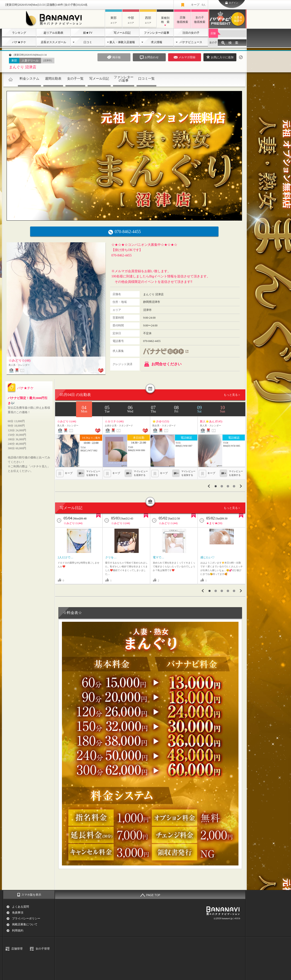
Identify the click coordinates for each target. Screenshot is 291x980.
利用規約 (18, 931)
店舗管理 (17, 949)
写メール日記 (122, 33)
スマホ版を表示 (31, 895)
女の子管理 (43, 949)
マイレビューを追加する (93, 473)
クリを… (111, 557)
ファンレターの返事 (157, 33)
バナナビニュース (191, 42)
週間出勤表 (53, 79)
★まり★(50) (214, 523)
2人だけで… (65, 557)
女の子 (213, 42)
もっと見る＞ (232, 395)
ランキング (19, 33)
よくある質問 (20, 907)
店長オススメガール (53, 42)
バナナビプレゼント (239, 19)
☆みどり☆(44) (73, 523)
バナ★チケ (19, 42)
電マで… (158, 557)
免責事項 (18, 913)
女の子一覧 (75, 79)
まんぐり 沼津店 (23, 67)
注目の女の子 (191, 33)
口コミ (88, 42)
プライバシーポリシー (26, 918)
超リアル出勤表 (53, 33)
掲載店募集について (25, 924)
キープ (198, 5)
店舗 (213, 33)
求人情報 (157, 42)
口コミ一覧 (146, 79)
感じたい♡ (207, 557)
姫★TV (88, 33)
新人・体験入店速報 (122, 42)
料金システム (29, 79)
